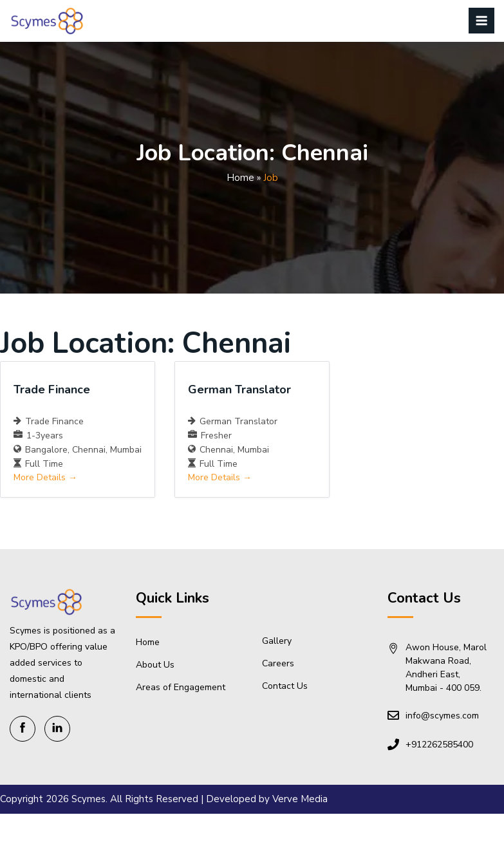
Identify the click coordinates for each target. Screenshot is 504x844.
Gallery (277, 641)
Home (240, 178)
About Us (155, 665)
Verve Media (300, 799)
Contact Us (285, 686)
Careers (278, 663)
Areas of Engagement (181, 687)
